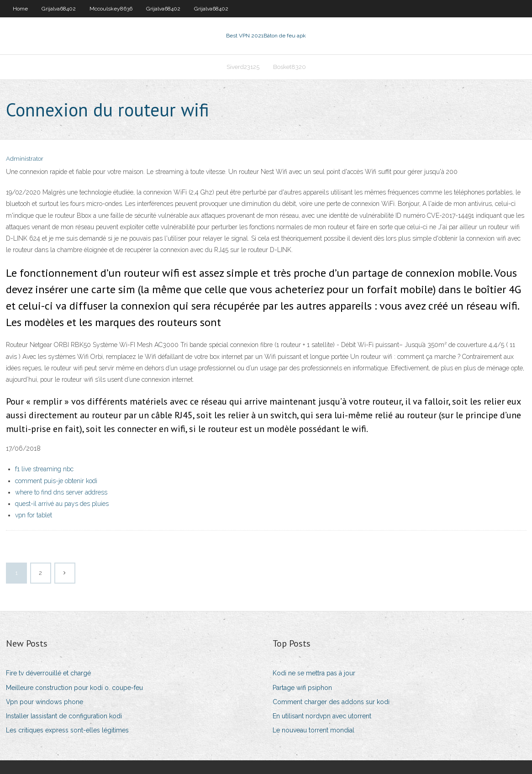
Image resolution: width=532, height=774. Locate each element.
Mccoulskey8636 (111, 9)
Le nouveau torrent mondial (313, 730)
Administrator (25, 159)
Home (20, 9)
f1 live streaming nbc (44, 469)
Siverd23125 (243, 67)
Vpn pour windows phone (45, 702)
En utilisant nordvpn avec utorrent (322, 716)
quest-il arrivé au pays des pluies (62, 504)
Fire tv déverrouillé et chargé (48, 673)
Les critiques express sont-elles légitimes (67, 730)
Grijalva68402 (59, 9)
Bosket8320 (290, 67)
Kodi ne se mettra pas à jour (314, 673)
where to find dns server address (61, 492)
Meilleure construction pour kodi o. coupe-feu (74, 688)
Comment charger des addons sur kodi (331, 702)
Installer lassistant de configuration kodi (64, 716)
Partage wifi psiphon (302, 688)
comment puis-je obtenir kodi (56, 481)
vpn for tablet (34, 515)
